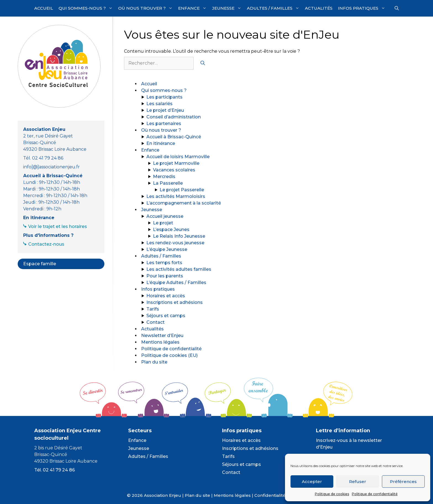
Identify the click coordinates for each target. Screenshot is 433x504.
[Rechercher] (203, 63)
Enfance (194, 8)
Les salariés (159, 104)
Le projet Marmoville (176, 163)
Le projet (163, 223)
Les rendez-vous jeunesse (175, 243)
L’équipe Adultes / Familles (176, 282)
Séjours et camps (166, 316)
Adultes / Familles (274, 8)
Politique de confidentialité (375, 494)
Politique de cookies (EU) (169, 355)
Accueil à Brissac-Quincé (174, 137)
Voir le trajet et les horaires (58, 226)
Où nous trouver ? (147, 8)
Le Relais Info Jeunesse (179, 236)
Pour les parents (165, 276)
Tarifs (153, 309)
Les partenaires (164, 124)
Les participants (164, 97)
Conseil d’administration (174, 117)
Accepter (312, 482)
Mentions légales (160, 342)
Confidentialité (270, 495)
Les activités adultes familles (179, 269)
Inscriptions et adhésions (175, 302)
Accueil (44, 8)
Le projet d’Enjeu (165, 110)
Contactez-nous (46, 244)
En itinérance (161, 143)
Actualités (319, 8)
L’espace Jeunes (171, 230)
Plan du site (154, 362)
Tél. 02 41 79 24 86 (55, 470)
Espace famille (40, 264)
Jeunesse (228, 8)
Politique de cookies (332, 494)
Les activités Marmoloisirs (176, 196)
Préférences (403, 482)
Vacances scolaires (174, 170)
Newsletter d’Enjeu (162, 335)
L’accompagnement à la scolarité (184, 203)
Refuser (358, 482)
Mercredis (164, 177)
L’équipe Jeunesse (167, 249)
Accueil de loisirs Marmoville (178, 157)
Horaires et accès (166, 296)
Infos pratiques (363, 8)
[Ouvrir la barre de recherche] (397, 8)
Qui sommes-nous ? (87, 8)
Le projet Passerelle (182, 190)
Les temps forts (164, 263)
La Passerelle (168, 183)
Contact (155, 322)
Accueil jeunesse (165, 216)
